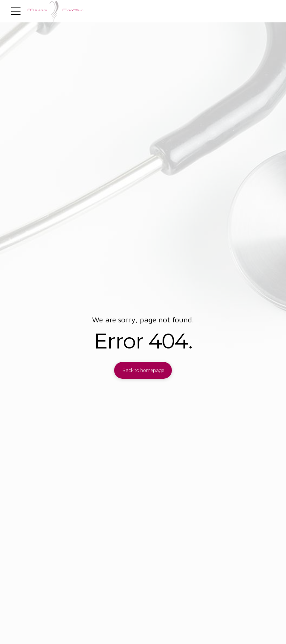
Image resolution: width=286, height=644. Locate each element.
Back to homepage (143, 370)
